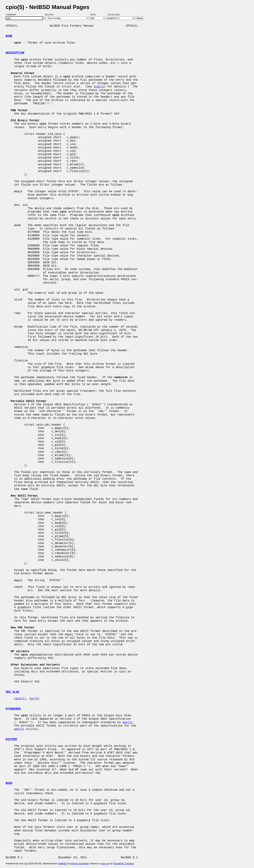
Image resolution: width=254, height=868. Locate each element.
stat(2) (100, 87)
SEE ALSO (12, 692)
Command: (12, 15)
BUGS (9, 783)
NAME (9, 36)
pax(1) (128, 722)
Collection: (114, 15)
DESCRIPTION (15, 53)
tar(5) (34, 699)
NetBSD (62, 864)
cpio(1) (20, 699)
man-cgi (105, 864)
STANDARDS (13, 709)
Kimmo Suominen (80, 864)
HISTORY (12, 739)
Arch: (95, 15)
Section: (50, 15)
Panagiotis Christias (123, 864)
